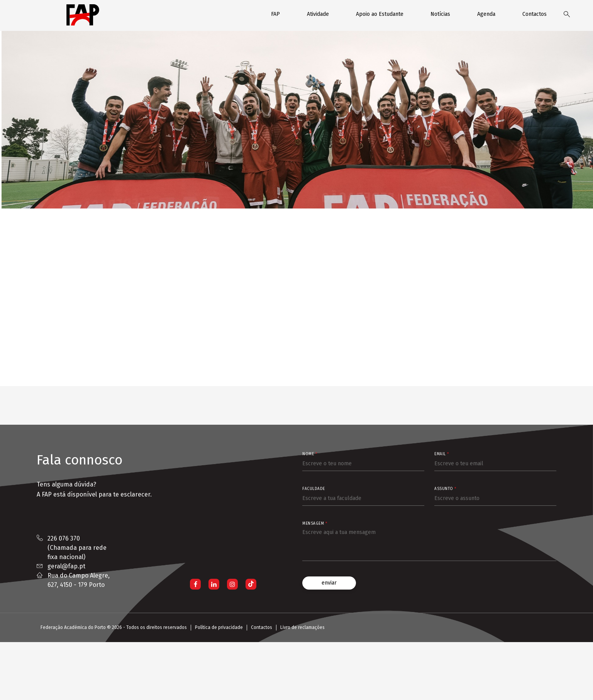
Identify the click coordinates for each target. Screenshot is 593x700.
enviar (329, 583)
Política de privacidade (219, 627)
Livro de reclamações (302, 627)
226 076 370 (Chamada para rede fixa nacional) (77, 548)
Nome (310, 454)
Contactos (535, 14)
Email (442, 454)
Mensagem (315, 524)
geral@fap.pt (66, 566)
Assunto (445, 489)
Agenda (486, 14)
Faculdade (314, 489)
